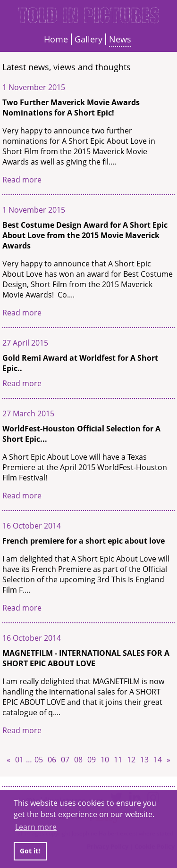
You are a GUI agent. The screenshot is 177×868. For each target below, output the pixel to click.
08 (78, 760)
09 (92, 760)
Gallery (88, 39)
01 (19, 760)
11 (118, 760)
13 (144, 760)
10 (105, 760)
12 (131, 760)
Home (56, 39)
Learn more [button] (36, 827)
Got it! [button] (30, 851)
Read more (22, 180)
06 (52, 760)
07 (65, 760)
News (120, 39)
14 (158, 760)
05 (39, 760)
